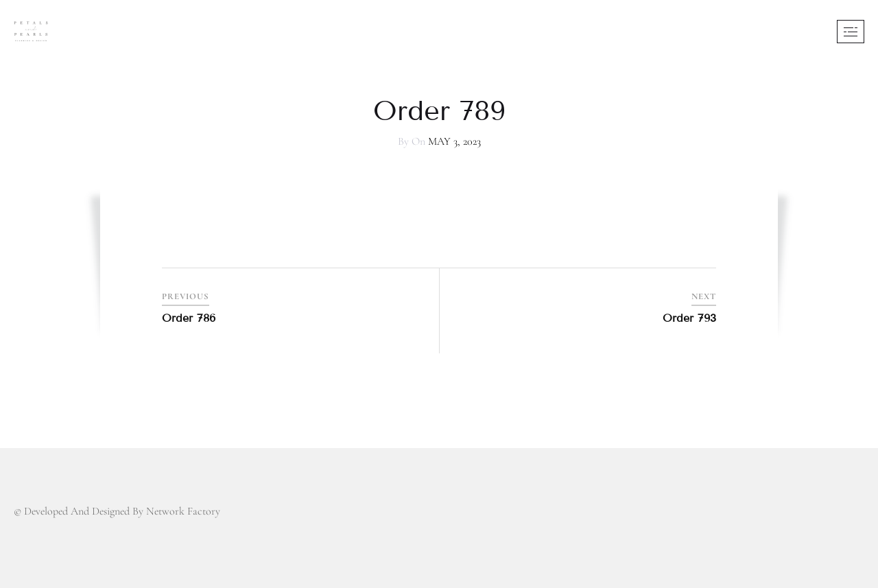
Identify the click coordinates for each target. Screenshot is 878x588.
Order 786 (189, 318)
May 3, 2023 (454, 141)
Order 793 (689, 318)
